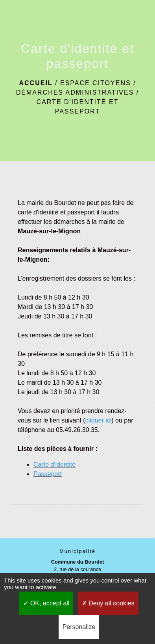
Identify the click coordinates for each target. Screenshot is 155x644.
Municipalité (77, 551)
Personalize (79, 627)
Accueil (36, 83)
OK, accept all (46, 603)
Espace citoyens (96, 83)
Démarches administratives (75, 92)
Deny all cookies (108, 603)
